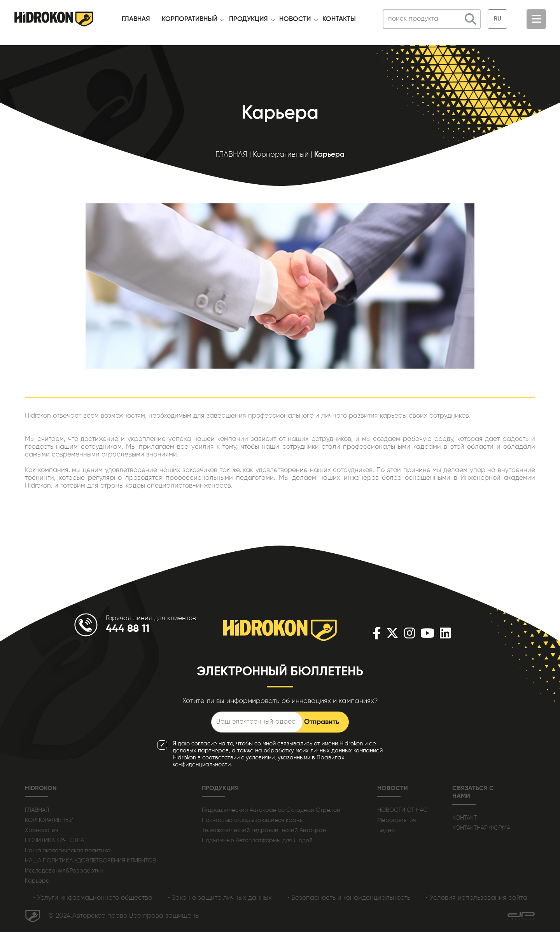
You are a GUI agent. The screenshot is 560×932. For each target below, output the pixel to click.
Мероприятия (397, 820)
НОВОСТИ (295, 19)
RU (498, 19)
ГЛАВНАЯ (136, 19)
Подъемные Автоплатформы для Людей (257, 840)
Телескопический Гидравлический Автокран (264, 830)
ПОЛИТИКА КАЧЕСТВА (54, 840)
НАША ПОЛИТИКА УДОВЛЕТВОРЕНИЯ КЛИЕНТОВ (90, 861)
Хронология (42, 830)
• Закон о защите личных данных (220, 898)
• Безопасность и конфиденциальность (349, 898)
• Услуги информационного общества (93, 898)
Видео (386, 830)
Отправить (322, 722)
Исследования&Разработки (64, 871)
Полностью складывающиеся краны (253, 820)
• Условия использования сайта (477, 898)
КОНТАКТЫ (339, 19)
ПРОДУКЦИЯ (248, 19)
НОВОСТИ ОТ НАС (402, 810)
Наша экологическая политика (68, 851)
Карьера (37, 881)
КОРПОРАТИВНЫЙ (190, 19)
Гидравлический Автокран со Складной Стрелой (271, 810)
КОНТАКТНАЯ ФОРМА (481, 828)
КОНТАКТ (465, 818)
